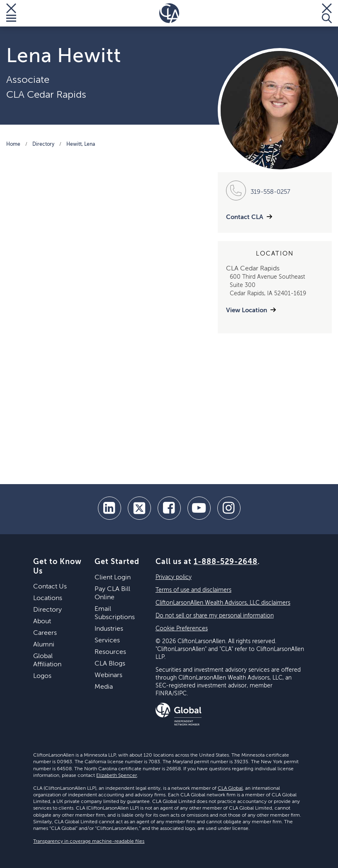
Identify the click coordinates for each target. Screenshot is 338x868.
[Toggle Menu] (11, 13)
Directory (43, 145)
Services (107, 641)
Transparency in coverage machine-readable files (89, 841)
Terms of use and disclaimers (193, 590)
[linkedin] (109, 508)
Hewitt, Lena (81, 145)
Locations (48, 598)
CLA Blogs (110, 664)
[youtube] (199, 508)
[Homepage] (169, 13)
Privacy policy (174, 577)
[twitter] (139, 508)
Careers (45, 633)
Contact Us (50, 587)
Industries (109, 629)
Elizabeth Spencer (117, 776)
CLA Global (230, 788)
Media (104, 687)
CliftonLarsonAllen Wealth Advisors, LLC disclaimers (223, 603)
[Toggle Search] (327, 13)
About (42, 622)
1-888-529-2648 (226, 562)
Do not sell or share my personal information (215, 616)
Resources (110, 652)
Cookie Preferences (182, 629)
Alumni (44, 645)
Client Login (113, 578)
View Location (247, 310)
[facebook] (169, 508)
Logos (42, 676)
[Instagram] (229, 508)
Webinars (108, 675)
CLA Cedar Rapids (46, 95)
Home (13, 145)
